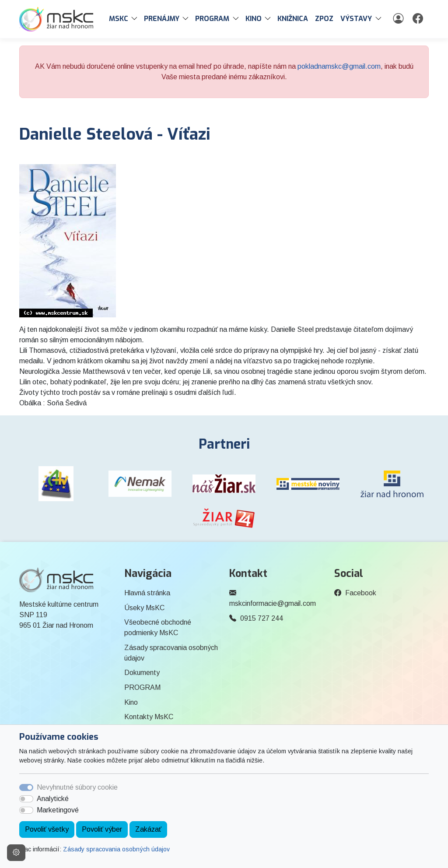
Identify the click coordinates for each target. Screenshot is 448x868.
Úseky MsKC (144, 608)
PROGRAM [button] (212, 19)
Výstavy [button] (356, 19)
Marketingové (58, 810)
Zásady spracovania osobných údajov (116, 849)
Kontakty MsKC (149, 717)
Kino (131, 702)
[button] (136, 19)
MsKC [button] (119, 19)
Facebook (361, 593)
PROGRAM (142, 687)
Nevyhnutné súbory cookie (77, 787)
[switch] (26, 799)
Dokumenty (142, 673)
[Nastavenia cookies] (16, 853)
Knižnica (293, 19)
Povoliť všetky (47, 829)
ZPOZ (324, 19)
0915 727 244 (262, 618)
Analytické (53, 799)
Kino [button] (254, 19)
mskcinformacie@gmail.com (273, 603)
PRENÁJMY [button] (162, 19)
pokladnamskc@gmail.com (339, 66)
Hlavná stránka (147, 593)
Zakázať (148, 829)
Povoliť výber (102, 829)
